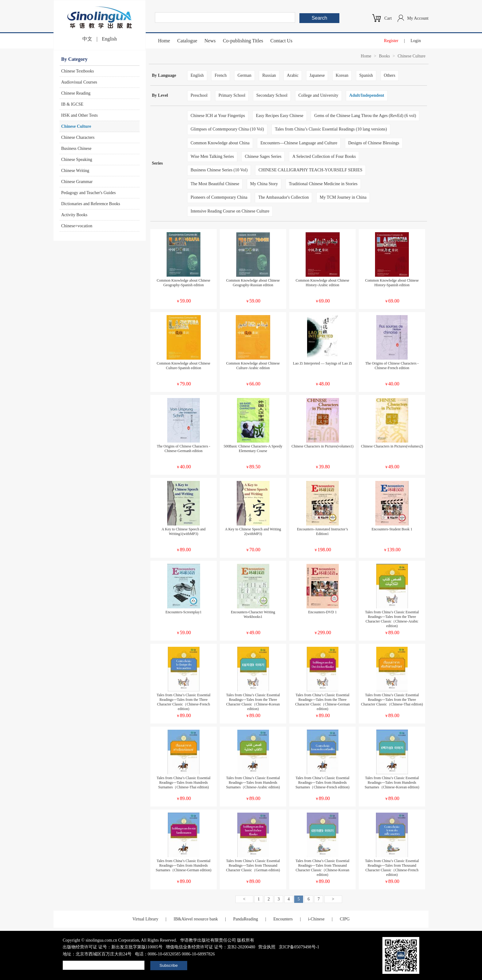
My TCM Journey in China (343, 197)
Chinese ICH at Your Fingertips (218, 116)
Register (391, 41)
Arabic (293, 75)
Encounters (283, 919)
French (221, 75)
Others (390, 75)
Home (164, 41)
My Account (418, 18)
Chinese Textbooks (77, 71)
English (109, 39)
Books (385, 56)
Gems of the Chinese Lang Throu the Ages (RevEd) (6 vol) (365, 116)
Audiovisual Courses (79, 82)
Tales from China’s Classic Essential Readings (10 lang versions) (331, 129)
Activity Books (74, 215)
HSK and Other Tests (79, 115)
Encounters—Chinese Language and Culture (299, 143)
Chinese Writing (75, 171)
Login (416, 41)
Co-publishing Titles (243, 41)
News (210, 41)
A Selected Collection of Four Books (324, 156)
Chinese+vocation (77, 226)
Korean (342, 75)
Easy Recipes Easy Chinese (279, 116)
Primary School (232, 95)
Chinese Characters (78, 137)
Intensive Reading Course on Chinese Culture (230, 211)
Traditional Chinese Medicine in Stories (323, 184)
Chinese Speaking (77, 160)
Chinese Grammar (77, 182)
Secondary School (272, 95)
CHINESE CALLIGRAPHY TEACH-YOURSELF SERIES (310, 170)
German (245, 75)
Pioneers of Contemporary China (219, 197)
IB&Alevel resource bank (196, 919)
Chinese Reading (76, 93)
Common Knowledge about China (220, 143)
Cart (388, 18)
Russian (269, 75)
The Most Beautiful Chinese (215, 184)
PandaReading (245, 919)
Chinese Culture (76, 126)
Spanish (366, 75)
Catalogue (187, 41)
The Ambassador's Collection (283, 197)
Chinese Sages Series (263, 156)
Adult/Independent (367, 95)
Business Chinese (76, 148)
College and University (318, 95)
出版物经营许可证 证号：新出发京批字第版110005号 (113, 947)
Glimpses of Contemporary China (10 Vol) (227, 129)
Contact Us (282, 41)
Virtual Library (145, 919)
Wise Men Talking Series (212, 156)
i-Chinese (316, 919)
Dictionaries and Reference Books (91, 204)
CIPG (345, 919)
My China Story (264, 184)
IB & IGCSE (72, 104)
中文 (87, 39)
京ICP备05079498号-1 (299, 947)
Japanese (317, 75)
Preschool (199, 95)
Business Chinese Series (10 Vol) (219, 170)
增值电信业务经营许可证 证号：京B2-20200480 (210, 947)
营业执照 (267, 947)
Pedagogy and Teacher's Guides (88, 193)
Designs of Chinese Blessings (374, 143)
